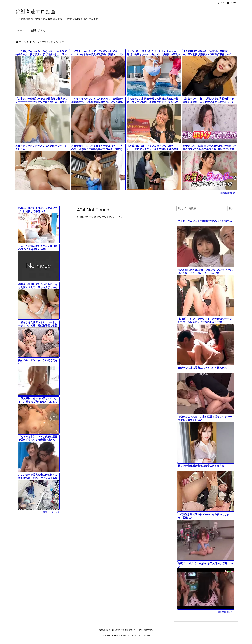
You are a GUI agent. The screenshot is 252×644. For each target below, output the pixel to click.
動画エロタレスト (229, 193)
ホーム (22, 42)
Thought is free (144, 635)
